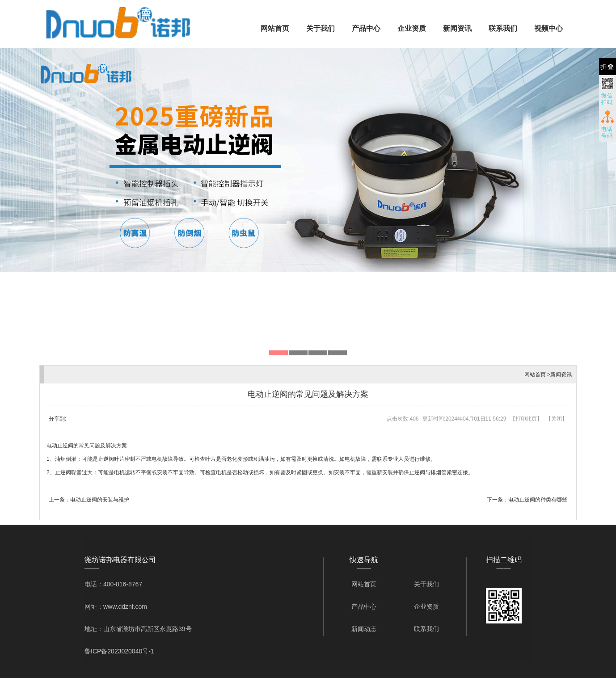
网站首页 (275, 28)
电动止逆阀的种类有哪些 (538, 500)
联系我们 (503, 28)
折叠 (608, 67)
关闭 (557, 419)
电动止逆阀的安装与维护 (100, 500)
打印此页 (526, 419)
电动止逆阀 (60, 446)
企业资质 (412, 28)
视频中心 (548, 28)
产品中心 (366, 28)
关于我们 (321, 28)
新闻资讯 (457, 28)
